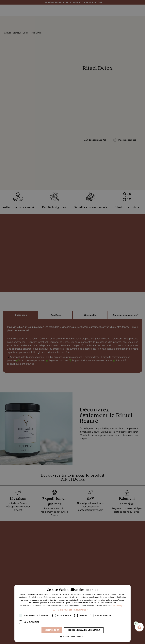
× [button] (127, 588)
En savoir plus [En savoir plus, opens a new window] (119, 606)
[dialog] (72, 613)
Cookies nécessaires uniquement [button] (84, 630)
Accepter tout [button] (52, 630)
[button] (72, 610)
